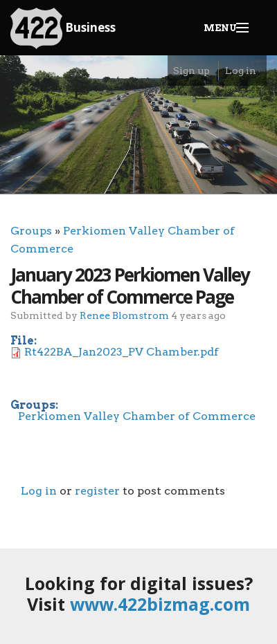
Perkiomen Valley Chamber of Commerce (137, 416)
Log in (241, 71)
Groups (31, 231)
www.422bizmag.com (160, 604)
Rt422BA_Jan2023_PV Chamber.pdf (122, 352)
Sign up (191, 71)
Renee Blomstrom (124, 315)
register (97, 491)
